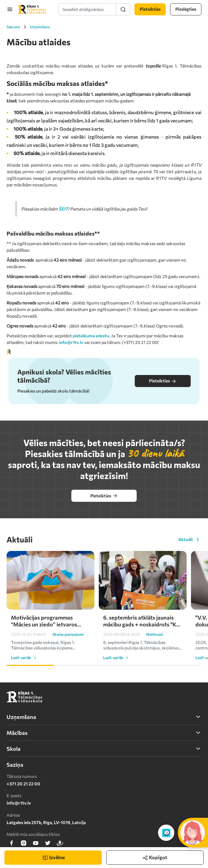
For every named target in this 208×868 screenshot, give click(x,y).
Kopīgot (155, 856)
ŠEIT (63, 209)
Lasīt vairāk (24, 658)
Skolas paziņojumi (68, 634)
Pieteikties (163, 381)
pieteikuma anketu (91, 336)
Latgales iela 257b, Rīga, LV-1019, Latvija (46, 822)
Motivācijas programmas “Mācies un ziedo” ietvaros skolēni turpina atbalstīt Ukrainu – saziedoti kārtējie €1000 (45, 621)
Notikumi (155, 634)
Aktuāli (190, 539)
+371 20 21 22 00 (23, 784)
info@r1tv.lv (71, 342)
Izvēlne (54, 857)
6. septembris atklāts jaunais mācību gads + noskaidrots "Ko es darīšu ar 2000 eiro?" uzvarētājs (141, 621)
